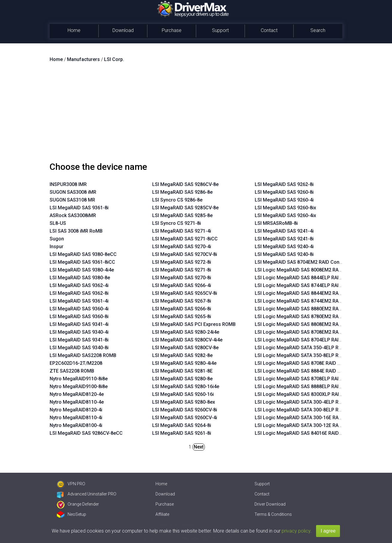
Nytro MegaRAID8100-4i (76, 425)
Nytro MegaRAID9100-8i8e (79, 386)
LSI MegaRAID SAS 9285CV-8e (185, 208)
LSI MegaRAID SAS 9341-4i (79, 324)
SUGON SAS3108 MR (72, 200)
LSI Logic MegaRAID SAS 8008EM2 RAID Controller (311, 270)
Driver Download (270, 504)
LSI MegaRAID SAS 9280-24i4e (186, 332)
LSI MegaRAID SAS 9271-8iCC (185, 239)
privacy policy (296, 531)
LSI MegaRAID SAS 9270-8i (182, 278)
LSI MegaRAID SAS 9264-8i (182, 425)
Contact (269, 30)
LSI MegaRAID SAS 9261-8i (182, 433)
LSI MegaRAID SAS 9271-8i (182, 270)
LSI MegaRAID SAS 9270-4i (182, 247)
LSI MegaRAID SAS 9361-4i (79, 301)
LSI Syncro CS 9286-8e (177, 200)
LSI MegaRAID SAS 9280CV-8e (185, 348)
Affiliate (162, 514)
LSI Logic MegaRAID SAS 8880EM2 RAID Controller (311, 309)
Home (74, 30)
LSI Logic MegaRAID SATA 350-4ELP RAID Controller (312, 348)
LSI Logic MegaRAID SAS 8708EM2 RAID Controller (311, 332)
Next (199, 447)
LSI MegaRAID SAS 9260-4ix (285, 215)
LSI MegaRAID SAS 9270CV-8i (185, 254)
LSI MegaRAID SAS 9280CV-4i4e (187, 340)
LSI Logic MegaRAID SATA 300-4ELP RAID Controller (312, 402)
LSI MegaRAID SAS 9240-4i (284, 247)
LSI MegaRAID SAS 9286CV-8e (185, 184)
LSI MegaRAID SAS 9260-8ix (285, 208)
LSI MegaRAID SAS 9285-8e (182, 215)
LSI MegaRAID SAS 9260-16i (183, 394)
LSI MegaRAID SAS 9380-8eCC (83, 254)
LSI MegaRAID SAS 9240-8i (284, 254)
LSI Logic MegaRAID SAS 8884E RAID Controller (307, 371)
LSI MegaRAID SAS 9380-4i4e (82, 270)
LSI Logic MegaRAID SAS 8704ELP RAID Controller (310, 340)
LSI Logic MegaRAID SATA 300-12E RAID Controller (311, 425)
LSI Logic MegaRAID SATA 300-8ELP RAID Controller (312, 410)
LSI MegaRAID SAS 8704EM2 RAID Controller (304, 262)
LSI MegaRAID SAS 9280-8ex (184, 402)
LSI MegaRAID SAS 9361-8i (79, 208)
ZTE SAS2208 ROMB (72, 371)
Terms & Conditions (273, 514)
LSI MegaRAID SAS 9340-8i (79, 348)
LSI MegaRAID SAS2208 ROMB (83, 355)
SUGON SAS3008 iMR (73, 192)
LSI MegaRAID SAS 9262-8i (284, 184)
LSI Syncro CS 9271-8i (177, 223)
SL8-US (58, 223)
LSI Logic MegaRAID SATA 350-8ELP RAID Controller (312, 355)
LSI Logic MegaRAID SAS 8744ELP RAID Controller (310, 285)
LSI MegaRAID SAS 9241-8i (284, 239)
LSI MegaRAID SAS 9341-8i (79, 340)
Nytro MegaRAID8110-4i (76, 418)
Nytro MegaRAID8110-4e (77, 402)
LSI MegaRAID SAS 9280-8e (182, 379)
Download (123, 30)
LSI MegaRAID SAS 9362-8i (79, 293)
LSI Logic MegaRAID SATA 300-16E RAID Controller (311, 418)
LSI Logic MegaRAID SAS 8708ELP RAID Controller (310, 379)
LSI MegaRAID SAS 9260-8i (284, 192)
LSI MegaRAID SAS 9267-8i (182, 301)
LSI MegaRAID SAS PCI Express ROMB (194, 324)
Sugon (57, 239)
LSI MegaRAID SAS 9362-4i (79, 285)
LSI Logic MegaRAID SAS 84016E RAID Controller (308, 433)
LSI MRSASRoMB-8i (276, 223)
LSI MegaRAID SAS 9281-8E (182, 371)
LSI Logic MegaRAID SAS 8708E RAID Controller (307, 363)
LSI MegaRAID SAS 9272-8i (182, 262)
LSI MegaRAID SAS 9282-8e (182, 355)
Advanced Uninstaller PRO (87, 494)
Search (318, 30)
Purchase (172, 30)
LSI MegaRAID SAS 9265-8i (182, 317)
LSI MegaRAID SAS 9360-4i (79, 309)
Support (220, 30)
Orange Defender (78, 504)
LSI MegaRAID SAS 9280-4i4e (184, 363)
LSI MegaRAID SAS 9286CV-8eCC (86, 433)
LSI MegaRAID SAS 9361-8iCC (82, 262)
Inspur (57, 247)
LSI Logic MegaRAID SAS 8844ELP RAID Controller (310, 278)
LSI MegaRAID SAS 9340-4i (79, 332)
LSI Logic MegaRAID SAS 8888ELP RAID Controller (310, 386)
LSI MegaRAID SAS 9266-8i (182, 309)
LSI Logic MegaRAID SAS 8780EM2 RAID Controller (311, 317)
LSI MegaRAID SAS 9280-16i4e (186, 386)
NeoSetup (71, 514)
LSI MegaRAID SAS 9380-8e (80, 278)
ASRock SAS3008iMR (73, 215)
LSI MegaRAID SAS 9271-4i (182, 231)
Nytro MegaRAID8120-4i (76, 410)
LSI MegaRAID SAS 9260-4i (284, 200)
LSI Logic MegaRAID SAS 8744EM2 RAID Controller (311, 301)
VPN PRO (71, 484)
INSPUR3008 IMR (68, 184)
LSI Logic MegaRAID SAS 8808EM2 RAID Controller (311, 324)
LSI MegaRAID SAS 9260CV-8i (185, 410)
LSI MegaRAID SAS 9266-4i (182, 285)
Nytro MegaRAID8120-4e (77, 394)
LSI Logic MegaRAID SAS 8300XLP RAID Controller (310, 394)
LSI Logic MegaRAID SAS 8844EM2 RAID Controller (311, 293)
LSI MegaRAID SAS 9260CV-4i (185, 418)
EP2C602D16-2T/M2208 (76, 363)
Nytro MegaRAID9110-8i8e (79, 379)
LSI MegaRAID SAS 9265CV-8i (185, 293)
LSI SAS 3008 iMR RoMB (76, 231)
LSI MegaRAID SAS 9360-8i (79, 317)
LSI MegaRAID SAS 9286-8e (182, 192)
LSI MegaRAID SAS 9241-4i (284, 231)
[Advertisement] (196, 115)
